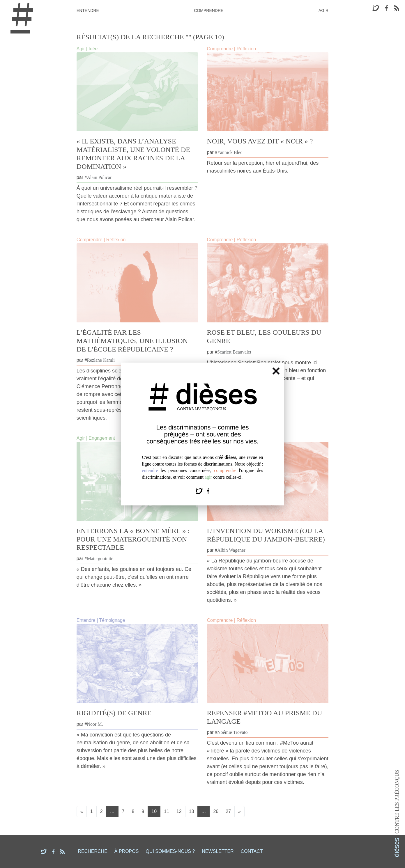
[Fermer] (276, 371)
